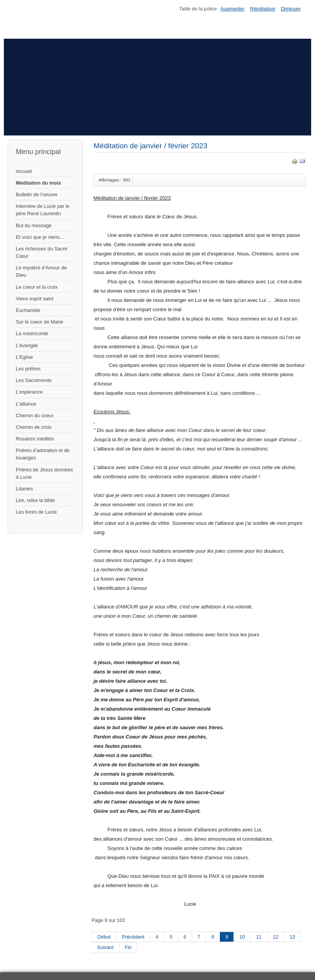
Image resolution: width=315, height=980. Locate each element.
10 (242, 937)
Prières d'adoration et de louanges (43, 454)
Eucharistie (28, 310)
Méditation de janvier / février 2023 (150, 146)
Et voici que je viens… (40, 237)
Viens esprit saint (35, 299)
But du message (34, 225)
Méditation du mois (38, 183)
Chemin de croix (34, 427)
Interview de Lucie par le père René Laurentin (43, 210)
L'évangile (27, 345)
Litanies (24, 489)
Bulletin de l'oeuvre (37, 194)
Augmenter (232, 9)
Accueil (24, 171)
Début (104, 937)
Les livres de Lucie (36, 512)
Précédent (133, 937)
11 (259, 937)
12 (276, 937)
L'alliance (26, 404)
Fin (128, 947)
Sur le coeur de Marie (39, 322)
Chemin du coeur (35, 415)
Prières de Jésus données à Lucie (44, 473)
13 (292, 937)
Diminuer (291, 9)
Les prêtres (28, 369)
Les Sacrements (34, 380)
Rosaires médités (35, 439)
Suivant (105, 947)
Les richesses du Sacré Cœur (42, 252)
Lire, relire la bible (35, 500)
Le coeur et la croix (37, 287)
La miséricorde (32, 333)
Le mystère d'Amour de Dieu (41, 271)
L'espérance (29, 392)
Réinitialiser (263, 9)
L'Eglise (24, 357)
